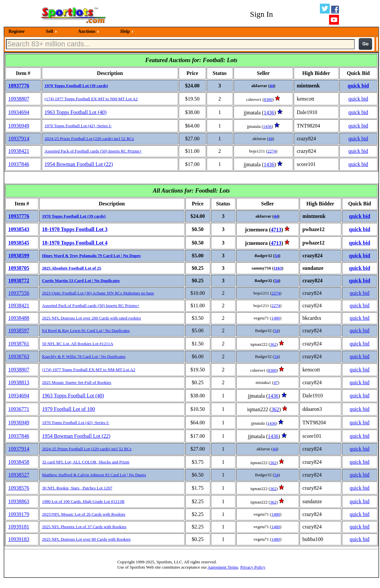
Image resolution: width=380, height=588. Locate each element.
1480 (276, 318)
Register (17, 31)
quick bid (358, 86)
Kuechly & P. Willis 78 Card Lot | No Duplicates (84, 356)
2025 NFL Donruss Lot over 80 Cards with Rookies (86, 539)
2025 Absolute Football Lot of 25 (72, 268)
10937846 (19, 164)
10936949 (19, 126)
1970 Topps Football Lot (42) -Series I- (78, 126)
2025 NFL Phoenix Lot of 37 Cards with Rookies (84, 527)
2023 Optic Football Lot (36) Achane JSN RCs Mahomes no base (98, 293)
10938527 (19, 475)
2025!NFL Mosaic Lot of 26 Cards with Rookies (84, 514)
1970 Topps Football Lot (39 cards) (76, 86)
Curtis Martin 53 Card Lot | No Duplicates (81, 281)
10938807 (19, 99)
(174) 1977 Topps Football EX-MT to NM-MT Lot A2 (91, 99)
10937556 (19, 293)
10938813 (19, 382)
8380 (268, 99)
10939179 (19, 514)
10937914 (19, 139)
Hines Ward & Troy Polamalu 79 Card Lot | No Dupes (91, 256)
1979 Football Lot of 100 (68, 409)
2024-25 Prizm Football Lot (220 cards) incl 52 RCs (89, 139)
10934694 (19, 112)
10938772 (19, 281)
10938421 (19, 151)
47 (276, 382)
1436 (269, 113)
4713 (276, 230)
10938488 (19, 318)
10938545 (19, 243)
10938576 (19, 488)
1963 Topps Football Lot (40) (76, 112)
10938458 (19, 462)
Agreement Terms (223, 567)
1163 (278, 268)
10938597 (19, 330)
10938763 (19, 356)
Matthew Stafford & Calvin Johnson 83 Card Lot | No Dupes (94, 475)
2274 (272, 151)
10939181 (19, 527)
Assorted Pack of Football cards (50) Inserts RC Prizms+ (93, 151)
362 (273, 344)
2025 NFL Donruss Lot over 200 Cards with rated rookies (91, 318)
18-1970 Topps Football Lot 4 (75, 243)
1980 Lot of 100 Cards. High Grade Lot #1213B (83, 501)
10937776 (19, 86)
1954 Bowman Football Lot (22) (79, 164)
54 (277, 256)
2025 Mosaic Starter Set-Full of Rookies (77, 382)
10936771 (19, 409)
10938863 (19, 501)
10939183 (19, 539)
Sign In (261, 14)
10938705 (19, 268)
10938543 (19, 229)
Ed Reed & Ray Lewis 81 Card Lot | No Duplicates (86, 330)
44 (272, 86)
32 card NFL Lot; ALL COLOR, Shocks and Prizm (86, 462)
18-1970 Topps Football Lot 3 (75, 229)
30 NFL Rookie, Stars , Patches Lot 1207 (77, 488)
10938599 (19, 256)
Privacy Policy (253, 567)
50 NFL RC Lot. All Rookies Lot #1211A (78, 344)
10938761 (19, 344)
